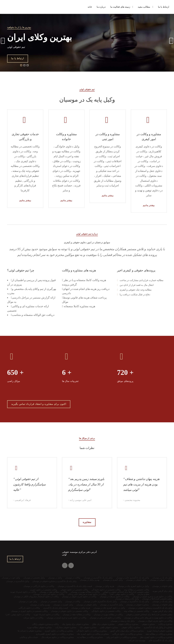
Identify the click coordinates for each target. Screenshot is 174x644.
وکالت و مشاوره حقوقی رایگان (45, 624)
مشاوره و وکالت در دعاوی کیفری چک (93, 634)
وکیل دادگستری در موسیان (111, 605)
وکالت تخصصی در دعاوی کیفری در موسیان (29, 611)
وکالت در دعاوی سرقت (33, 618)
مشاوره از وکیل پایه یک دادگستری (158, 627)
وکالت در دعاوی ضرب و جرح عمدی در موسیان (67, 618)
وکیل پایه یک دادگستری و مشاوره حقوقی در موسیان (150, 608)
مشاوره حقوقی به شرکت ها (30, 631)
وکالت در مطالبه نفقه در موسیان (77, 614)
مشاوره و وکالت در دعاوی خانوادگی (92, 631)
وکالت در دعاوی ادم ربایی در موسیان (105, 618)
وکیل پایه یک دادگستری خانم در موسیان (100, 601)
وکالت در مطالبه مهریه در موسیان (108, 614)
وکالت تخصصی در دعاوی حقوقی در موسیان (69, 611)
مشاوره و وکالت (165, 624)
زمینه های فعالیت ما (120, 7)
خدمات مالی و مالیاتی (29, 637)
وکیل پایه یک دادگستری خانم (160, 640)
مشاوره (87, 522)
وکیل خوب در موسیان (28, 601)
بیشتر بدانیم (25, 200)
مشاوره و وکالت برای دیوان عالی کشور (127, 631)
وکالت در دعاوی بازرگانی (29, 608)
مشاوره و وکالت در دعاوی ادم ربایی (121, 637)
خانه (90, 7)
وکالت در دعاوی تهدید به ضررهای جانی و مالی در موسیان (148, 618)
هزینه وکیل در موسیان (81, 608)
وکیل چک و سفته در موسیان (123, 621)
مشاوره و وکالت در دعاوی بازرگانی (127, 634)
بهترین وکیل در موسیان (40, 605)
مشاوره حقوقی (148, 624)
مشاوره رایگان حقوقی (131, 627)
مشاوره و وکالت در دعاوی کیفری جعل (156, 637)
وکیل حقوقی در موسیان (87, 605)
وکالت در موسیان (73, 601)
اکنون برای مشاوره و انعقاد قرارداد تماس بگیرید (39, 404)
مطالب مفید (144, 7)
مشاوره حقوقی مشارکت (66, 627)
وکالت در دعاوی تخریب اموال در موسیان (155, 621)
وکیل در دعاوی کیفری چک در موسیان (109, 608)
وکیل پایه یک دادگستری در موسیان (135, 601)
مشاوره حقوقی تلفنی (109, 627)
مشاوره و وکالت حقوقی (128, 624)
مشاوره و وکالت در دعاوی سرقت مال (58, 637)
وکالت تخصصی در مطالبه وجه (137, 611)
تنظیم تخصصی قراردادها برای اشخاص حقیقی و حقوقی (149, 614)
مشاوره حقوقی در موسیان (138, 605)
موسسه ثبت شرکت (137, 640)
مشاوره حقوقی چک (88, 627)
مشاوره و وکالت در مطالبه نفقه (159, 634)
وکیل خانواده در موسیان (162, 605)
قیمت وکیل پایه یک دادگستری (56, 608)
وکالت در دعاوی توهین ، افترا (18, 614)
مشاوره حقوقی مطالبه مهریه (39, 627)
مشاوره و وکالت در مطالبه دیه (90, 637)
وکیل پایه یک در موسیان (162, 601)
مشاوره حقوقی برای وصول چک (75, 624)
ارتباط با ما (164, 7)
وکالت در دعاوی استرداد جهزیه (46, 614)
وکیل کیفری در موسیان (63, 605)
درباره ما (101, 7)
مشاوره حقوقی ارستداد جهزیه (160, 631)
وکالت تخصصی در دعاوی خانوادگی (106, 611)
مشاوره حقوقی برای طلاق (103, 624)
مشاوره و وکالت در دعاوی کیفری (59, 631)
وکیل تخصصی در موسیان (51, 601)
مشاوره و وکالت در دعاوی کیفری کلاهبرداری (55, 634)
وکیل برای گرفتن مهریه (162, 611)
